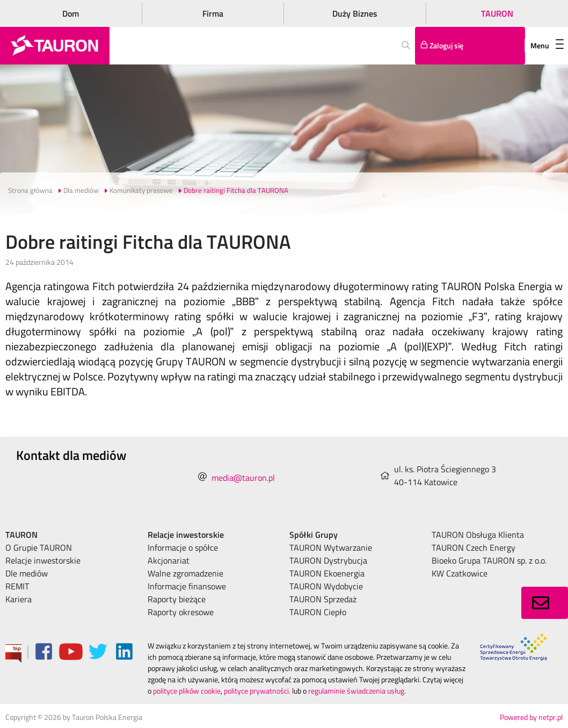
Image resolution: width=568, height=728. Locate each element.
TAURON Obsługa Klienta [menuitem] (478, 535)
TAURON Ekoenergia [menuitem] (327, 573)
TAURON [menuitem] (21, 535)
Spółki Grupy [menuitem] (314, 535)
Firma (213, 13)
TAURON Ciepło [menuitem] (318, 612)
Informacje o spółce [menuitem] (183, 547)
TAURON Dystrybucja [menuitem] (328, 560)
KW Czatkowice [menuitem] (460, 573)
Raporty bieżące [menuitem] (177, 599)
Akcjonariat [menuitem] (169, 560)
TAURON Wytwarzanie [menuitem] (331, 547)
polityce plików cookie (187, 691)
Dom (71, 13)
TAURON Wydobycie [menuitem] (326, 586)
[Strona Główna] (55, 46)
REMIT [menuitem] (17, 586)
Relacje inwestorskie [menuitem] (43, 560)
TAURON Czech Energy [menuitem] (474, 547)
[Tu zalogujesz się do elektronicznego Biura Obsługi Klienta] (470, 46)
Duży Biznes (355, 13)
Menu (547, 45)
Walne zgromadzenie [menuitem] (185, 573)
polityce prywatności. (257, 691)
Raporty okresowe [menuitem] (181, 612)
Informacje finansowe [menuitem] (187, 586)
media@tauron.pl (243, 478)
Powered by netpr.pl (531, 717)
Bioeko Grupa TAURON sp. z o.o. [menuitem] (489, 560)
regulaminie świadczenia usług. (357, 691)
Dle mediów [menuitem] (27, 573)
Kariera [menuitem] (19, 599)
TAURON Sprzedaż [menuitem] (323, 599)
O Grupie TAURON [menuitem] (39, 547)
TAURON (497, 13)
